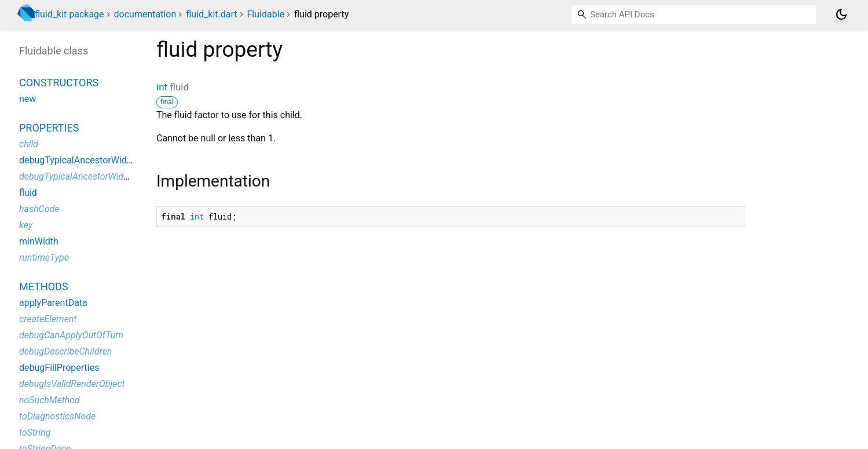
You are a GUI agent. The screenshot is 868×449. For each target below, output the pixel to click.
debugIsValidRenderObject (72, 384)
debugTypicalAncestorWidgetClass (91, 160)
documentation (145, 14)
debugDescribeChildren (65, 351)
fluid (28, 193)
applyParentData (53, 303)
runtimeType (44, 258)
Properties (49, 128)
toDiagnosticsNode (57, 416)
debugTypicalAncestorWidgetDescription (100, 176)
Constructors (59, 83)
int (162, 87)
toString (35, 432)
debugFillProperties (59, 368)
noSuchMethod (50, 400)
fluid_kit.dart (211, 14)
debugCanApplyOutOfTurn (71, 335)
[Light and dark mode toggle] (841, 14)
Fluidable (265, 14)
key (26, 225)
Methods (44, 286)
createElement (48, 319)
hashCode (39, 209)
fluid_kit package (69, 14)
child (29, 144)
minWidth (39, 241)
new (28, 99)
